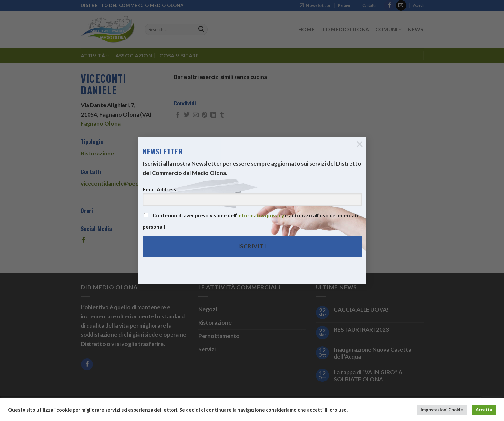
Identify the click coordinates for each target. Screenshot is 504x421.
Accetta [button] (484, 410)
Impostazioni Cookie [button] (442, 410)
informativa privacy (261, 210)
